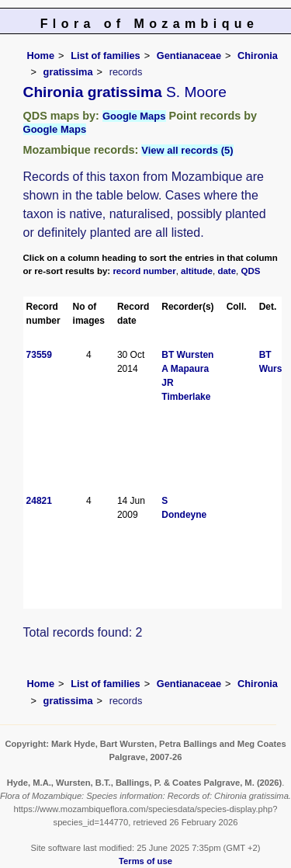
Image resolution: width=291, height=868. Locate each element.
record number (144, 271)
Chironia (258, 56)
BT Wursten (187, 355)
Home (41, 56)
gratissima (68, 72)
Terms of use (145, 861)
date (227, 271)
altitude (197, 271)
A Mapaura (185, 369)
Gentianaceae (189, 56)
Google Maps (134, 116)
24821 (39, 501)
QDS (251, 271)
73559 (39, 355)
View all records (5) (187, 150)
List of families (106, 56)
